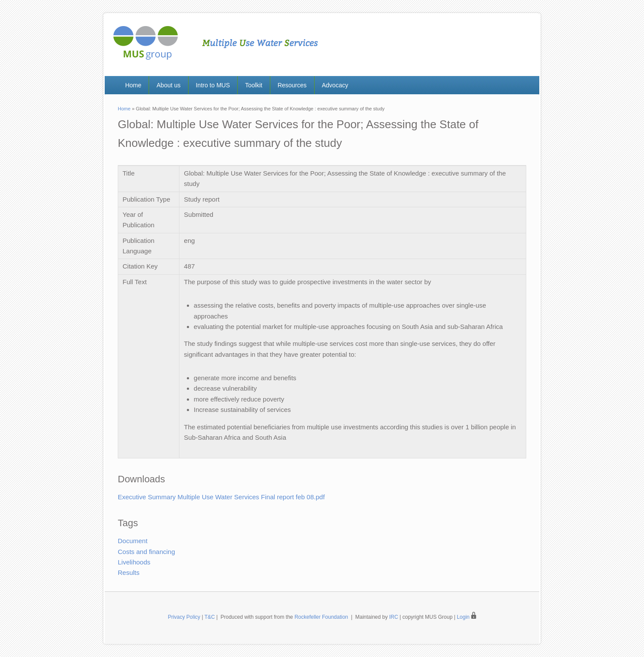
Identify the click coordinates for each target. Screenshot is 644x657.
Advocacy (335, 85)
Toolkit (254, 85)
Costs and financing (146, 552)
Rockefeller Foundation (321, 617)
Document (133, 541)
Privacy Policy (184, 617)
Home (133, 85)
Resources (292, 85)
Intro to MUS (213, 85)
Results (129, 572)
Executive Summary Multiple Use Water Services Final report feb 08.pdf (221, 497)
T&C (209, 617)
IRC (394, 617)
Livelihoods (134, 562)
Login (466, 617)
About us (168, 85)
